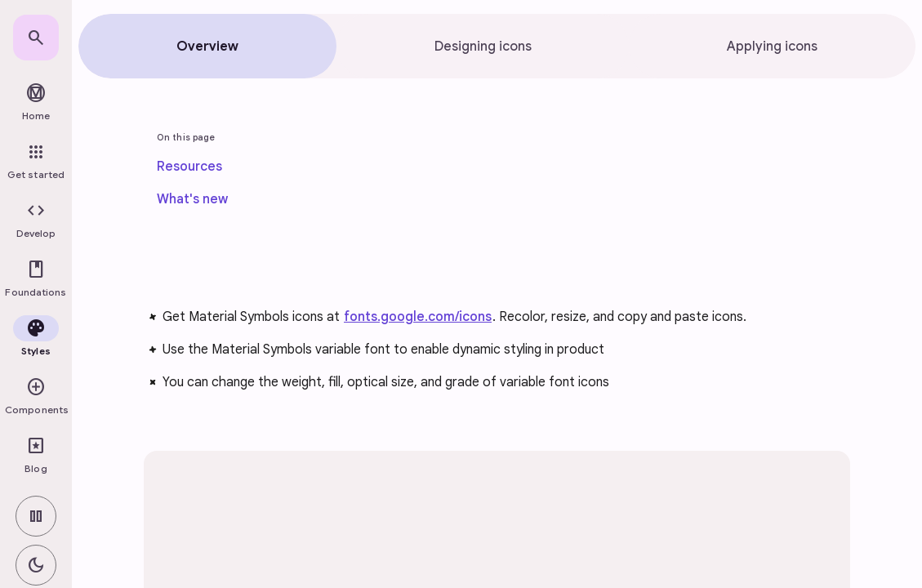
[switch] (36, 516)
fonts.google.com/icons (418, 317)
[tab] (207, 46)
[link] (36, 38)
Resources (189, 167)
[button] (36, 220)
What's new (192, 199)
